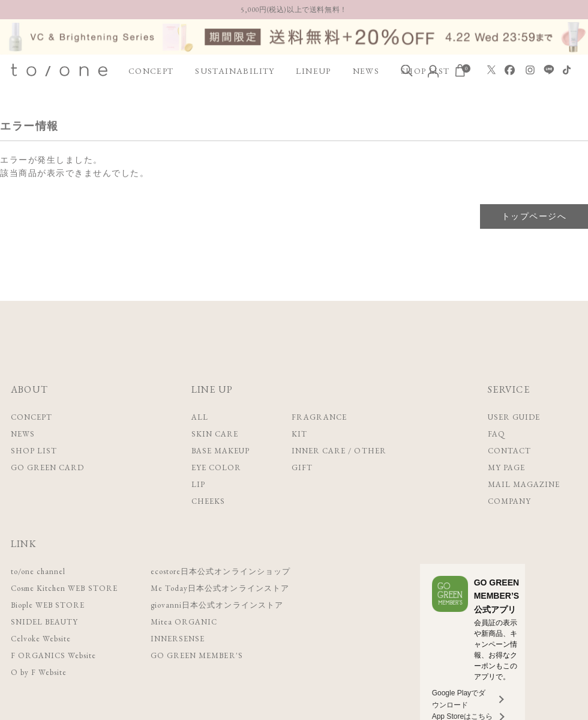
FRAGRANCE (319, 417)
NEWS (366, 71)
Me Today (219, 588)
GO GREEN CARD (48, 467)
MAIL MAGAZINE (524, 484)
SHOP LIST (34, 451)
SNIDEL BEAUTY (44, 622)
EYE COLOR (216, 467)
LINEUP (313, 71)
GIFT (302, 467)
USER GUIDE (514, 417)
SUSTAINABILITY (235, 71)
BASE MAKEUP (220, 451)
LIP (198, 484)
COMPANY (509, 501)
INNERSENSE (177, 639)
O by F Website (39, 672)
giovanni (216, 605)
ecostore (220, 571)
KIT (299, 434)
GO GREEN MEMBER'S (196, 655)
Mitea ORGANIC (183, 622)
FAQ (496, 434)
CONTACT (509, 451)
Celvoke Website (41, 639)
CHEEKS (208, 501)
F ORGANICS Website (53, 655)
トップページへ (534, 216)
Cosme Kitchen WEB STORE (64, 588)
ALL (200, 417)
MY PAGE (506, 467)
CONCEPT (151, 71)
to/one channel (38, 571)
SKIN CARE (215, 434)
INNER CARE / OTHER (339, 451)
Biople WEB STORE (48, 605)
